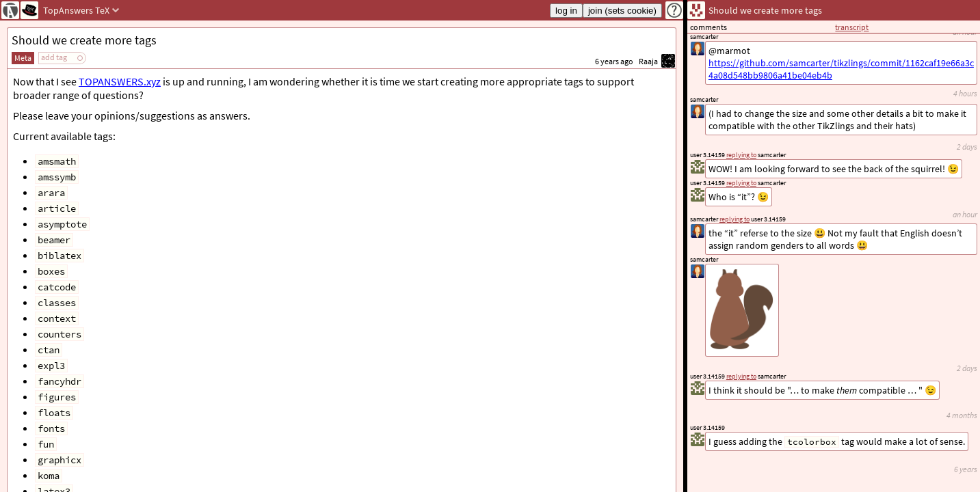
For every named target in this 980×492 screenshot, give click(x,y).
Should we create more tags (84, 40)
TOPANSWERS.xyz (120, 81)
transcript (852, 27)
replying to (741, 376)
